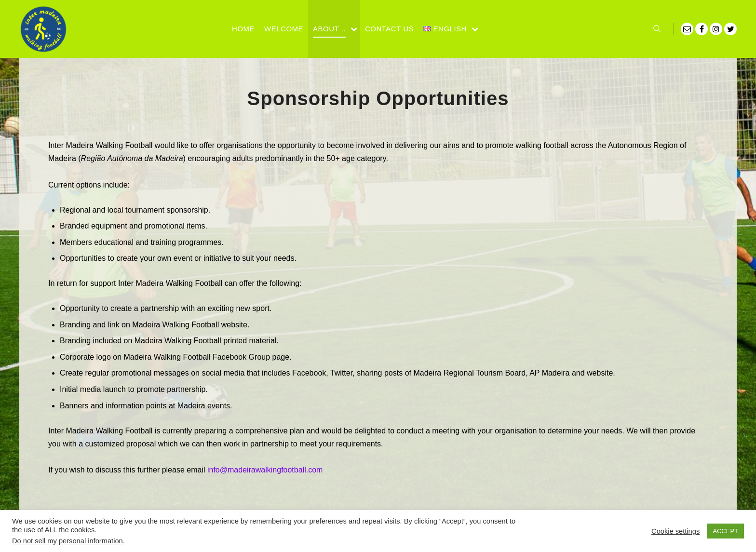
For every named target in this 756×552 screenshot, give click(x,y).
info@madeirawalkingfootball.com (265, 470)
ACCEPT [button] (725, 531)
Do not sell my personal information (67, 541)
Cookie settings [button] (675, 531)
